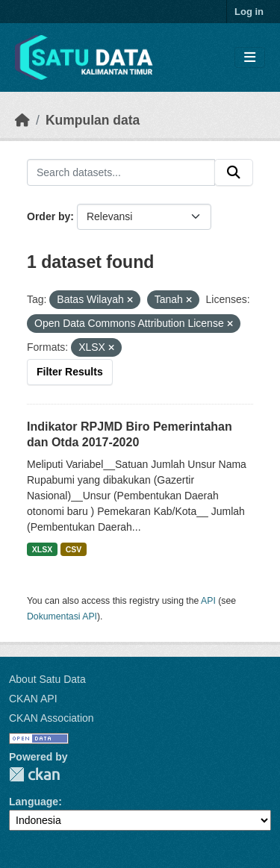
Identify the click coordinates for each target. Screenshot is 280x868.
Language (34, 802)
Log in (249, 12)
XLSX (42, 549)
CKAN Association (52, 718)
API (208, 601)
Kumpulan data (93, 120)
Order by (49, 216)
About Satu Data (47, 679)
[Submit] (234, 172)
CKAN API (33, 699)
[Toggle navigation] (250, 58)
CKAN (34, 774)
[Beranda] (22, 120)
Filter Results (70, 372)
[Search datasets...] (121, 172)
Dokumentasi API (62, 616)
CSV (74, 549)
